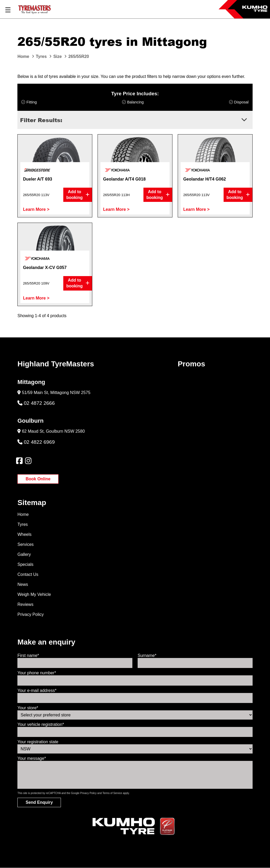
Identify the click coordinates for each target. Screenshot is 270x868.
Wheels (24, 534)
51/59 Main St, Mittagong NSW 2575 (56, 393)
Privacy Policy (31, 614)
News (23, 584)
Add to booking (78, 195)
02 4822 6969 (36, 442)
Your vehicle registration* (41, 724)
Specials (25, 564)
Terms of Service (112, 793)
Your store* (28, 708)
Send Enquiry (39, 802)
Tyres (23, 524)
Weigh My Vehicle (34, 594)
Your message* (32, 758)
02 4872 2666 (36, 403)
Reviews (25, 604)
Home (23, 514)
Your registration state (38, 742)
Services (25, 544)
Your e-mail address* (37, 690)
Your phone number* (37, 673)
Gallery (24, 554)
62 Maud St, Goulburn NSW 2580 (53, 431)
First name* (28, 655)
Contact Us (28, 574)
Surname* (147, 655)
